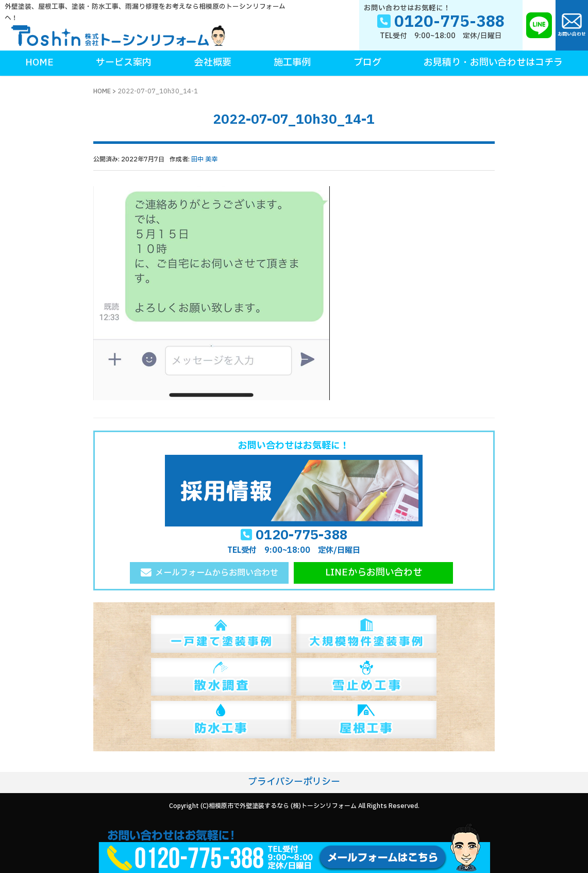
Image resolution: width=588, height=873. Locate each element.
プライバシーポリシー (294, 782)
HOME (102, 91)
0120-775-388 (301, 535)
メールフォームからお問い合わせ (217, 573)
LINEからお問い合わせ (374, 573)
